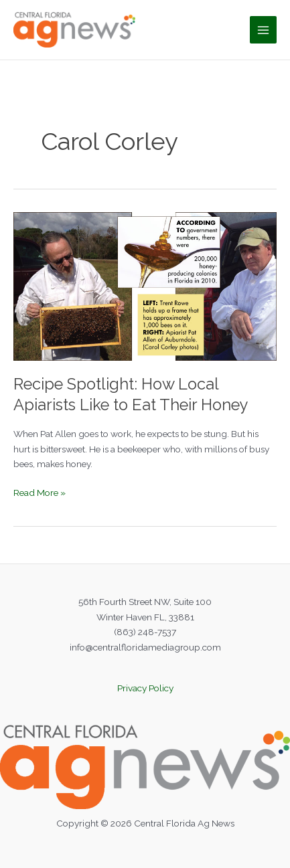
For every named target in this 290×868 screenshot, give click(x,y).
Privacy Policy (145, 688)
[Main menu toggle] (264, 30)
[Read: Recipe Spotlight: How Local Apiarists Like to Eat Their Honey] (145, 285)
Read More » (40, 493)
